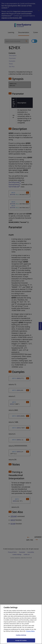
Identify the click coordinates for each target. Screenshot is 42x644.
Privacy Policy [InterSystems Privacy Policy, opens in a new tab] (30, 633)
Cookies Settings (21, 637)
